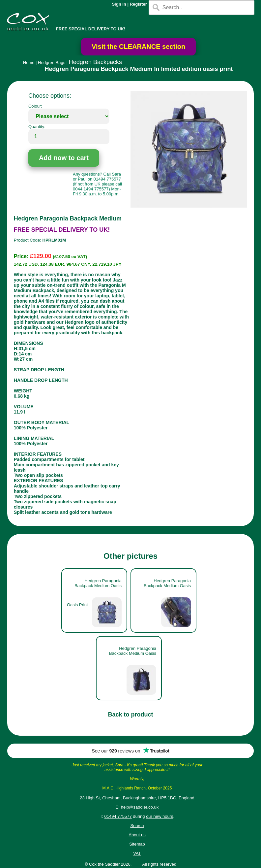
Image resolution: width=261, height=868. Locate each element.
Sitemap (137, 844)
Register (138, 4)
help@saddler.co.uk (140, 807)
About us (137, 835)
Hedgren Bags (52, 63)
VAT (137, 853)
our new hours (159, 816)
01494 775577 (118, 816)
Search (137, 826)
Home (29, 63)
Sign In (119, 4)
